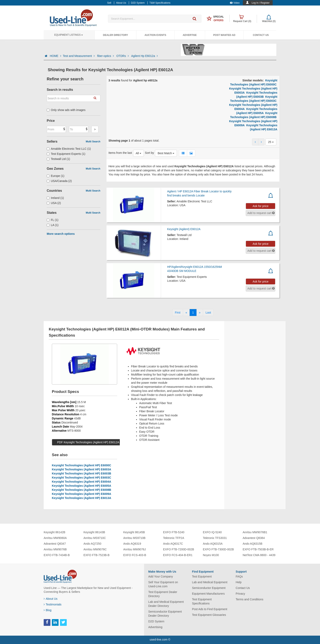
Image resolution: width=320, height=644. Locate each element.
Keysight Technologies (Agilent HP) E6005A (82, 486)
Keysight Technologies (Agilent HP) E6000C (82, 465)
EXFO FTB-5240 (174, 532)
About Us (51, 599)
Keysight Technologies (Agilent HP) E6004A (82, 482)
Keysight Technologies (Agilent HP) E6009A (82, 494)
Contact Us (261, 35)
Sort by (149, 153)
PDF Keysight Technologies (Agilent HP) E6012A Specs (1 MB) (97, 442)
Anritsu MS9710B (134, 538)
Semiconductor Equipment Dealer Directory (165, 614)
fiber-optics (106, 56)
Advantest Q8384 (254, 538)
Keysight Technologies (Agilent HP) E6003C (82, 478)
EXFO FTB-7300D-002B (218, 549)
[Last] (208, 313)
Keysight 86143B (94, 532)
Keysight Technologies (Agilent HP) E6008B (82, 490)
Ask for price (261, 206)
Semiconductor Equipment (209, 588)
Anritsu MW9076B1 (255, 532)
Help (239, 582)
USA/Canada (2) (59, 181)
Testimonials (53, 604)
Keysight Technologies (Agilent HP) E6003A (82, 469)
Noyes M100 (211, 555)
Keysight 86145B (134, 532)
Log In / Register (261, 3)
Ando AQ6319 (132, 544)
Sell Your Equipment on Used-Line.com (163, 584)
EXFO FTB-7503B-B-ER (258, 549)
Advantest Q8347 (55, 544)
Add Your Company (161, 576)
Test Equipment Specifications (202, 601)
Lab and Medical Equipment (210, 582)
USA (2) (54, 203)
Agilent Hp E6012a (145, 56)
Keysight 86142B (54, 532)
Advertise (190, 35)
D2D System (156, 621)
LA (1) (53, 225)
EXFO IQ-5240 (212, 532)
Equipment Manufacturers (208, 594)
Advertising (155, 627)
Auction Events (155, 35)
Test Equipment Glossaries (209, 615)
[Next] (200, 313)
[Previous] (186, 313)
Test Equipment (202, 576)
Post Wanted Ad (224, 35)
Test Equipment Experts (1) (66, 154)
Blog (48, 610)
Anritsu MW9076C (95, 549)
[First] (178, 313)
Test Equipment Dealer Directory (163, 594)
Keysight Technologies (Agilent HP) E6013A (82, 498)
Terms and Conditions (249, 599)
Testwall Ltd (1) (58, 159)
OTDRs (123, 56)
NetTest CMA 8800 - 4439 (259, 555)
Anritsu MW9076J (134, 549)
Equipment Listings (69, 35)
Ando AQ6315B (253, 544)
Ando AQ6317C (173, 544)
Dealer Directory (115, 35)
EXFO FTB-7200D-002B (179, 549)
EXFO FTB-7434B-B (57, 555)
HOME (56, 56)
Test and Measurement (79, 56)
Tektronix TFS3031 (215, 538)
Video (235, 3)
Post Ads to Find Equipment (210, 609)
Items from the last (120, 153)
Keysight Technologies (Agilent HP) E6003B (82, 473)
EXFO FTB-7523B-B (97, 555)
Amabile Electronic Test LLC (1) (69, 149)
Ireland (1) (55, 198)
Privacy (240, 594)
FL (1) (53, 220)
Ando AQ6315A (213, 544)
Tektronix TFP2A (174, 538)
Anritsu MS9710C (95, 538)
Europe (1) (56, 176)
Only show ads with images (66, 110)
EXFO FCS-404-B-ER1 (178, 555)
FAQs (239, 576)
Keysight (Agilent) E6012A (184, 229)
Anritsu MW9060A (55, 538)
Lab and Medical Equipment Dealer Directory (166, 604)
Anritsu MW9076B (55, 549)
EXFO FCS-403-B (135, 555)
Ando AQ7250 (92, 544)
